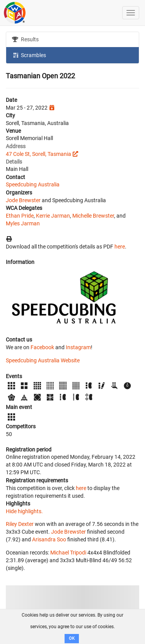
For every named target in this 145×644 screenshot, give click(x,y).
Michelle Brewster (93, 216)
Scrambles (29, 55)
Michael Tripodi (68, 553)
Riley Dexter (20, 524)
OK (72, 638)
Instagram (78, 347)
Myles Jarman (23, 223)
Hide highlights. (24, 511)
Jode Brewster (23, 200)
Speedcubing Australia (33, 184)
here (120, 247)
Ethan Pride (20, 216)
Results (25, 39)
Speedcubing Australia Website (43, 360)
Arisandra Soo (49, 539)
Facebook (42, 347)
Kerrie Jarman (53, 216)
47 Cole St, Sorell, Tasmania (38, 154)
